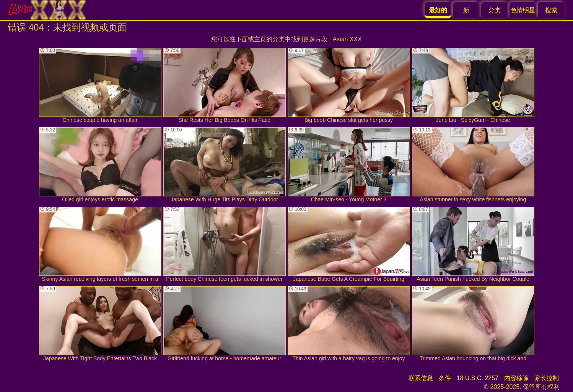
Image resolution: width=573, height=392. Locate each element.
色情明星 (523, 10)
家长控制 (547, 378)
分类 (495, 10)
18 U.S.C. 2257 (478, 378)
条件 (445, 378)
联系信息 (421, 378)
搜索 (551, 10)
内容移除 (516, 378)
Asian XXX (347, 39)
